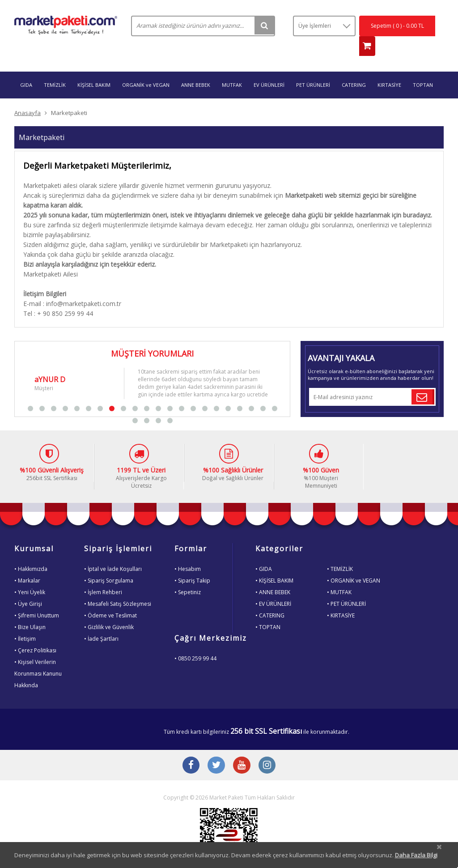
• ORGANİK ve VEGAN (354, 564)
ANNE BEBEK (196, 68)
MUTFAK (232, 68)
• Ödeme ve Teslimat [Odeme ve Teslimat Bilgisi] (110, 599)
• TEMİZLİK (340, 552)
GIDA (26, 68)
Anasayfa (28, 96)
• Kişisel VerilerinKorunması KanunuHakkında (38, 657)
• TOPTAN (268, 611)
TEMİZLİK (55, 68)
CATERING (354, 68)
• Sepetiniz (188, 576)
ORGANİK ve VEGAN (146, 68)
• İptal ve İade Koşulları (113, 552)
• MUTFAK (339, 576)
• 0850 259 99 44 (195, 642)
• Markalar (27, 564)
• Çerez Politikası (35, 634)
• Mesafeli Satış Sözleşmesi (118, 587)
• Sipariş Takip (192, 564)
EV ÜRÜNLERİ (269, 68)
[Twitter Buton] (216, 750)
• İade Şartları (101, 622)
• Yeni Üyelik (30, 576)
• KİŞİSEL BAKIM (274, 564)
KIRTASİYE (389, 68)
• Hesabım (188, 552)
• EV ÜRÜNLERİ (273, 587)
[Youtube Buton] (242, 750)
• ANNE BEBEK (273, 576)
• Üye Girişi (28, 587)
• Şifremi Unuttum (37, 599)
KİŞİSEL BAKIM (94, 68)
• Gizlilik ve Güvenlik (109, 611)
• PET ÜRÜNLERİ (346, 587)
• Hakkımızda (31, 552)
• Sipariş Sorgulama (109, 564)
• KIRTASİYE (341, 599)
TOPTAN (423, 68)
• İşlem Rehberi (103, 576)
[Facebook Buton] (189, 750)
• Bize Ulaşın (30, 611)
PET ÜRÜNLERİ (313, 68)
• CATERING (270, 599)
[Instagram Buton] (269, 750)
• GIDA (264, 552)
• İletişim (25, 622)
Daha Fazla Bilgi (416, 855)
